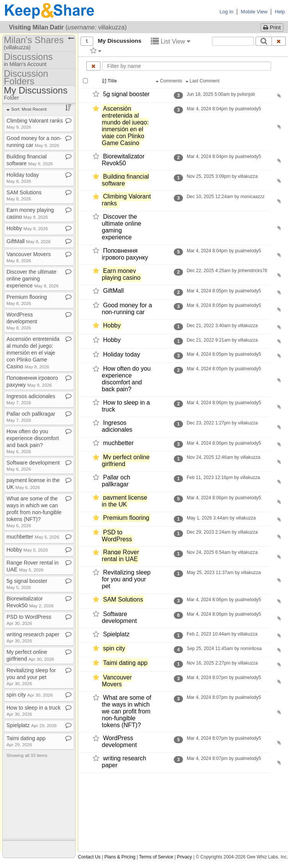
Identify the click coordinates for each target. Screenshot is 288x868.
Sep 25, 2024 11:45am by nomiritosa (224, 649)
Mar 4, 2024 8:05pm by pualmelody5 (224, 291)
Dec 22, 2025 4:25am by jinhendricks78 (227, 271)
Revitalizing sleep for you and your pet (126, 579)
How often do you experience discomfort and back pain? (126, 379)
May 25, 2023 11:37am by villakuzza (224, 573)
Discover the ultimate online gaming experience (122, 227)
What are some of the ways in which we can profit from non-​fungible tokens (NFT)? (127, 711)
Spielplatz (116, 634)
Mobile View (254, 12)
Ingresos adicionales (117, 426)
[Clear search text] (279, 41)
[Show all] (87, 41)
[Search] (264, 41)
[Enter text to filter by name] (187, 66)
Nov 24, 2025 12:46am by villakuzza (223, 457)
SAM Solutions (123, 599)
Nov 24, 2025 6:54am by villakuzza (222, 552)
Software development (120, 617)
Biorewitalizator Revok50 (123, 160)
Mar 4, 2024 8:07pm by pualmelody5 (224, 678)
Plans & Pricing (120, 857)
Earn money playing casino (121, 274)
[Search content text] (233, 41)
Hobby (112, 325)
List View (171, 41)
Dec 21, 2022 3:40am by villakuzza (222, 326)
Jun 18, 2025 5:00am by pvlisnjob (221, 94)
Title (110, 81)
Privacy (184, 857)
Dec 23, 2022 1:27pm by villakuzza (222, 423)
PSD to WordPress (117, 536)
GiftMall (113, 291)
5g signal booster (126, 94)
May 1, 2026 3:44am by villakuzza (221, 518)
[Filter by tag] (96, 50)
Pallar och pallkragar (116, 481)
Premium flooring (126, 518)
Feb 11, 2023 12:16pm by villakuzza (223, 478)
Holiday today (122, 354)
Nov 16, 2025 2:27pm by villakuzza (222, 663)
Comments (170, 81)
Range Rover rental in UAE (121, 556)
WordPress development (120, 742)
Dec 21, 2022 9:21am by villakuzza (222, 340)
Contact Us (89, 857)
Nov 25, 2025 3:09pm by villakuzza (222, 176)
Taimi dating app (125, 663)
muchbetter (118, 443)
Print (272, 27)
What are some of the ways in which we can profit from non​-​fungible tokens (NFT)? (34, 512)
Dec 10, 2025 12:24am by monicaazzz (226, 197)
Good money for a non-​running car (127, 309)
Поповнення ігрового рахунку (125, 254)
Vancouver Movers (117, 681)
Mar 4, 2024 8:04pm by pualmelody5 (224, 109)
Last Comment (203, 81)
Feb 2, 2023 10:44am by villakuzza (222, 634)
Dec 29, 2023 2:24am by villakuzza (222, 532)
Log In (227, 12)
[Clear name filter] (93, 66)
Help (280, 12)
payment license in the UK (125, 501)
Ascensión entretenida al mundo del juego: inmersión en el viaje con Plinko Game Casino (125, 126)
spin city (114, 648)
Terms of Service (156, 857)
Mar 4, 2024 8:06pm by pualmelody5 (224, 403)
